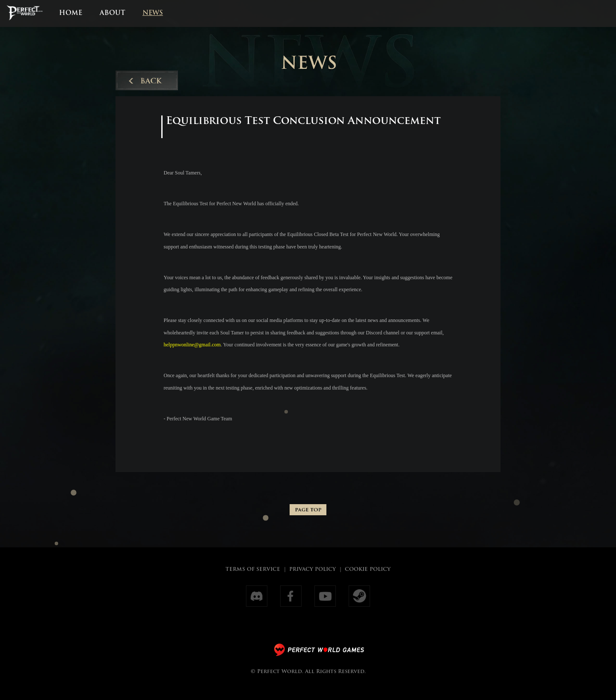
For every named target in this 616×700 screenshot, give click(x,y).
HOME (71, 13)
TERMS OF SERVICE (253, 570)
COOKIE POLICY (368, 570)
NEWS (153, 13)
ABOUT (113, 13)
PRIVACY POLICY (312, 570)
